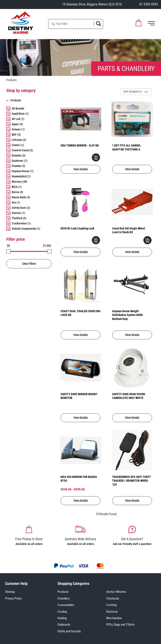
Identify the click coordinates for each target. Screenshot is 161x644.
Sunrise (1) (18, 213)
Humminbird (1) (21, 176)
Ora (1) (16, 202)
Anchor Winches (116, 592)
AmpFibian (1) (20, 114)
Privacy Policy (13, 598)
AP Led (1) (18, 119)
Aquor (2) (17, 124)
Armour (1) (18, 129)
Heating (62, 618)
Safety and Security (69, 631)
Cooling (62, 612)
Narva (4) (17, 192)
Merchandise (114, 618)
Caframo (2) (19, 140)
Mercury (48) (19, 182)
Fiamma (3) (19, 166)
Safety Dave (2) (21, 208)
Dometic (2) (19, 155)
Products (63, 592)
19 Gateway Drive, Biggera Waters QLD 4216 (92, 4)
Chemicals (113, 598)
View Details (80, 169)
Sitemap (10, 592)
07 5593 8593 (149, 4)
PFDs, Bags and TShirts (120, 625)
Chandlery (64, 598)
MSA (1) (17, 187)
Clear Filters (29, 264)
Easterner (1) (20, 161)
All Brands (18, 108)
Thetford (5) (19, 218)
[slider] (8, 251)
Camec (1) (18, 145)
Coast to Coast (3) (22, 150)
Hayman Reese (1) (23, 171)
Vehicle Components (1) (26, 229)
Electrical (112, 612)
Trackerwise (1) (21, 223)
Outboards (64, 625)
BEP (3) (16, 135)
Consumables (66, 605)
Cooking (111, 605)
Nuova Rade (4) (21, 197)
